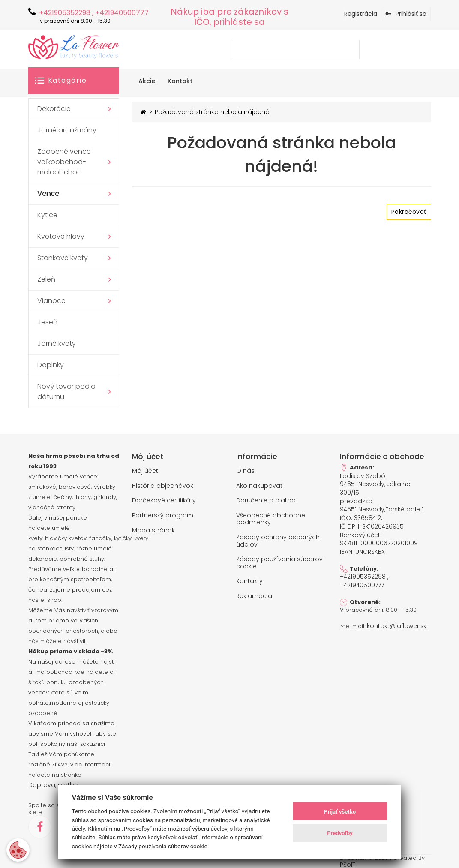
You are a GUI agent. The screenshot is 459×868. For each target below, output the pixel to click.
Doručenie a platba (266, 499)
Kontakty (249, 577)
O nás (245, 471)
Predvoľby (340, 833)
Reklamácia (254, 592)
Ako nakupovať (259, 485)
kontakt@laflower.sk (394, 613)
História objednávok (163, 485)
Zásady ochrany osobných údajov (278, 538)
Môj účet (145, 471)
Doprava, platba (51, 785)
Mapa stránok (153, 529)
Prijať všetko (340, 812)
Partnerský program (163, 514)
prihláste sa (239, 22)
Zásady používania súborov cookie (279, 559)
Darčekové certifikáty (164, 499)
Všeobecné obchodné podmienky (271, 517)
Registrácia (361, 14)
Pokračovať (409, 212)
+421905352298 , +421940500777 (363, 568)
